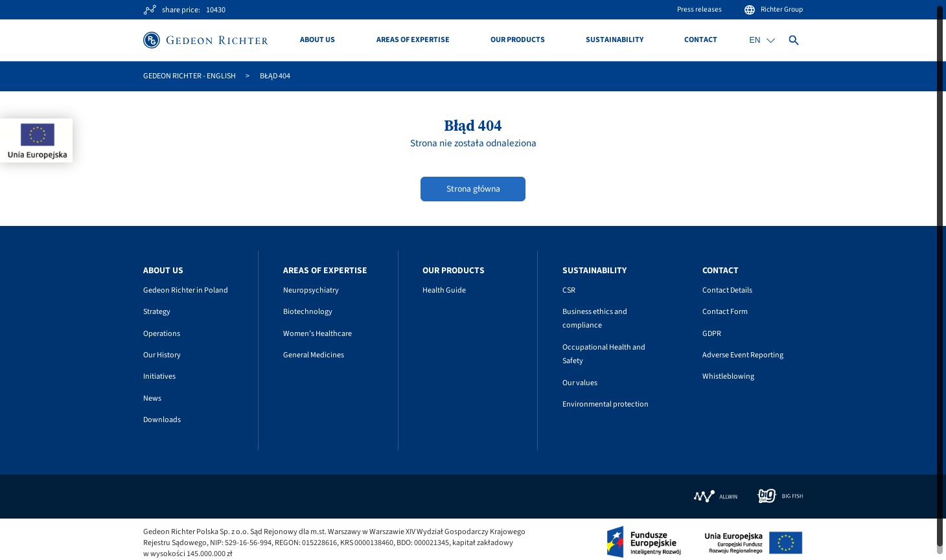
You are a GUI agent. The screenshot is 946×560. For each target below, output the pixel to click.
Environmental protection (606, 404)
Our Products (518, 40)
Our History (162, 355)
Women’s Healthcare (317, 334)
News (152, 398)
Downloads (162, 420)
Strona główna (473, 189)
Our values (580, 383)
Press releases (699, 9)
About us (317, 40)
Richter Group (773, 9)
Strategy (157, 312)
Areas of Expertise (413, 40)
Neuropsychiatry (311, 290)
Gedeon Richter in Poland (186, 290)
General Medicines (314, 355)
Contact (701, 40)
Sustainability (615, 40)
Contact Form (725, 312)
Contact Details (727, 290)
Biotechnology (308, 312)
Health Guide (444, 290)
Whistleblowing (728, 376)
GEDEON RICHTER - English (190, 76)
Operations (162, 334)
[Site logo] (205, 40)
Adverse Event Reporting (743, 355)
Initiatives (159, 376)
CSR (569, 290)
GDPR (712, 334)
